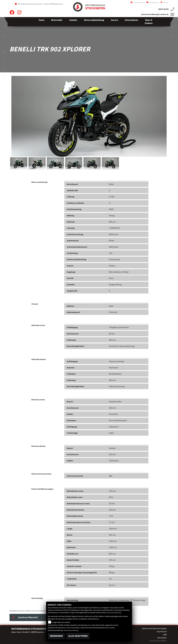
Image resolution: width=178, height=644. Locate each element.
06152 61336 (163, 9)
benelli (5, 44)
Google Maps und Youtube (61, 622)
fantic (5, 70)
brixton (5, 52)
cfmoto (5, 61)
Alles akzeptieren (78, 636)
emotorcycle (5, 18)
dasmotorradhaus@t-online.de (155, 14)
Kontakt (164, 2)
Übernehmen (56, 636)
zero (5, 78)
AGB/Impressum (153, 2)
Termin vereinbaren (138, 2)
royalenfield (5, 27)
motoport (5, 35)
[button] (57, 22)
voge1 (5, 87)
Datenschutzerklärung (114, 613)
